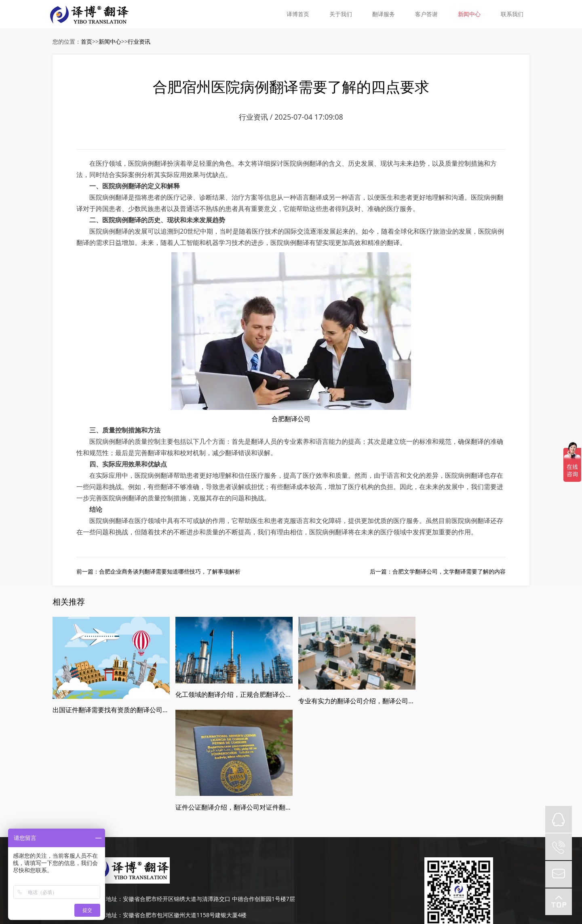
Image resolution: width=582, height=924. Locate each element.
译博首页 (298, 14)
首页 (86, 41)
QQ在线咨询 (559, 819)
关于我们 (341, 14)
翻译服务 (384, 14)
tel (559, 847)
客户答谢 (426, 14)
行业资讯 (139, 41)
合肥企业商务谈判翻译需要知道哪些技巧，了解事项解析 (170, 572)
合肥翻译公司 (291, 419)
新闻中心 (469, 14)
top (559, 902)
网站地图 (359, 871)
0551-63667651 (126, 855)
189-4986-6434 (125, 838)
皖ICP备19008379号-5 (318, 871)
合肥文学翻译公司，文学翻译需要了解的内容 (449, 572)
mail (559, 874)
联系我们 (512, 14)
